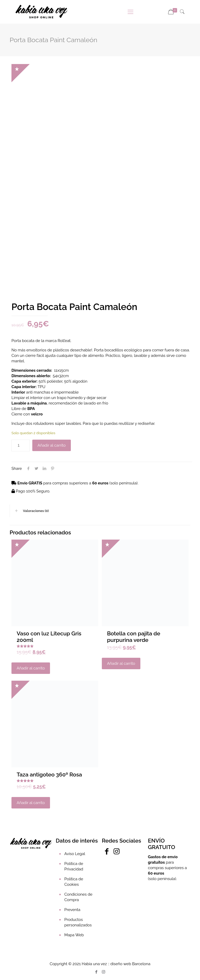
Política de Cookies (74, 882)
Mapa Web (74, 935)
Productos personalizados (78, 922)
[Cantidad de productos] (21, 445)
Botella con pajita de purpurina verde (134, 637)
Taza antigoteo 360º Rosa (49, 774)
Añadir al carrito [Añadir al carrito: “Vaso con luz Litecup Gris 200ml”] (31, 668)
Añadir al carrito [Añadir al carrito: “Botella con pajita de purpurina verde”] (121, 663)
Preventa (72, 910)
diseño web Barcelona (130, 964)
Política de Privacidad (74, 866)
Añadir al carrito (52, 445)
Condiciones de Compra (78, 897)
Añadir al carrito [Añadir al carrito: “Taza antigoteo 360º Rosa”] (31, 803)
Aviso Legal (75, 854)
